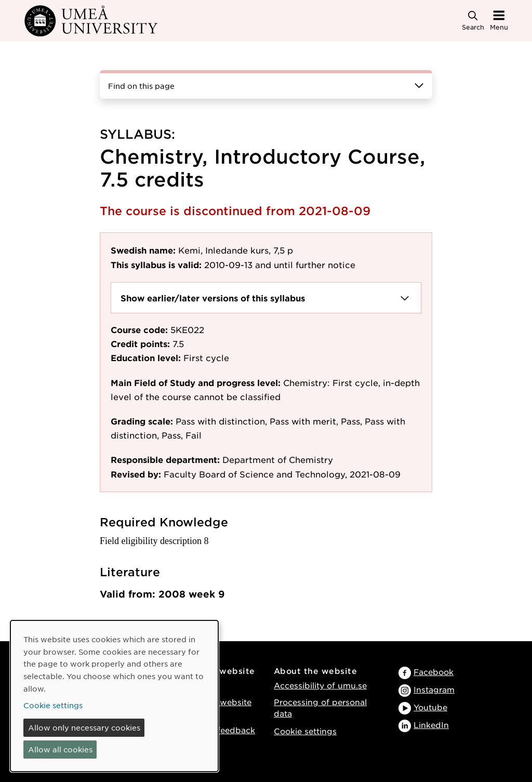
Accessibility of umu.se (320, 685)
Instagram (434, 689)
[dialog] (114, 696)
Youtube (430, 707)
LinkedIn (431, 725)
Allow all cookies (60, 749)
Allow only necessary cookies (84, 727)
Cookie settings (305, 731)
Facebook (434, 672)
